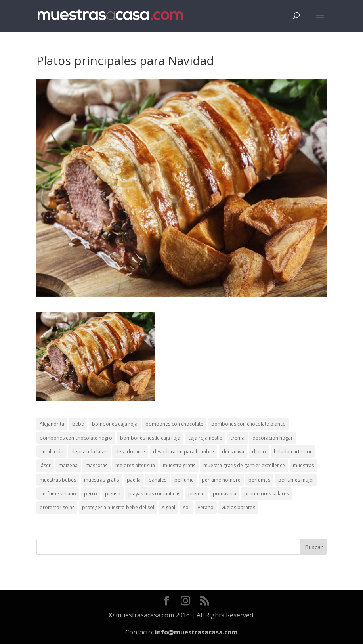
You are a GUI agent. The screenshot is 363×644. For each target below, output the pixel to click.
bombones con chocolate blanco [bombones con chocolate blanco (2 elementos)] (248, 424)
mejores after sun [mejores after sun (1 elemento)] (135, 465)
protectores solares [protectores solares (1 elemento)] (267, 494)
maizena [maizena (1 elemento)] (68, 465)
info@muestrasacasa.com (196, 632)
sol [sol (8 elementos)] (186, 507)
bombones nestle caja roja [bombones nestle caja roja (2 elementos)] (150, 438)
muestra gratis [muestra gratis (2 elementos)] (179, 465)
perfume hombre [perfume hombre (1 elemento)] (221, 480)
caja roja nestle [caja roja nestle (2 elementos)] (205, 438)
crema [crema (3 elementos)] (237, 438)
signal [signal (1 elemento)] (169, 507)
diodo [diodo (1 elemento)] (259, 452)
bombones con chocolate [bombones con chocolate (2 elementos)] (174, 424)
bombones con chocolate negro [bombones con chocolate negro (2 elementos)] (76, 438)
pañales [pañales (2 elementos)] (158, 480)
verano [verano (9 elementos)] (206, 507)
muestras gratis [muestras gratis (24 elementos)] (101, 480)
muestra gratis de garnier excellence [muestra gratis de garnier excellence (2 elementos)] (244, 465)
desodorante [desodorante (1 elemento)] (130, 452)
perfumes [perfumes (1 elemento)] (259, 480)
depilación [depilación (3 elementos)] (52, 452)
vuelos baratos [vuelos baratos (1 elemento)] (238, 507)
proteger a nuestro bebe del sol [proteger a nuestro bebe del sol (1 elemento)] (118, 507)
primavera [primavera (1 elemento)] (224, 494)
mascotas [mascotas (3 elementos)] (96, 465)
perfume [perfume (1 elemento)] (184, 480)
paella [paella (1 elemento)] (134, 480)
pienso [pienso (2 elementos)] (113, 494)
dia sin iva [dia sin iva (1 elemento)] (233, 452)
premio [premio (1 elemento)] (197, 494)
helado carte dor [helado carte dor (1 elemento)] (293, 452)
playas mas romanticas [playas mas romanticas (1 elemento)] (154, 494)
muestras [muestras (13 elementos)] (303, 465)
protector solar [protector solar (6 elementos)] (57, 507)
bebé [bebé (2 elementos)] (78, 424)
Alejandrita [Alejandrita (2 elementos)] (52, 424)
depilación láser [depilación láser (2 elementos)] (89, 452)
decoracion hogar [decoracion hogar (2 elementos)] (273, 438)
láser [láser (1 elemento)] (45, 465)
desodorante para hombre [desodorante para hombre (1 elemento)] (183, 452)
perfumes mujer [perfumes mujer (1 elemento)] (296, 480)
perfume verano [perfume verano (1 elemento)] (58, 494)
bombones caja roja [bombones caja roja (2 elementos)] (115, 424)
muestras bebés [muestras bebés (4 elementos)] (58, 480)
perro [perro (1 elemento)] (91, 494)
